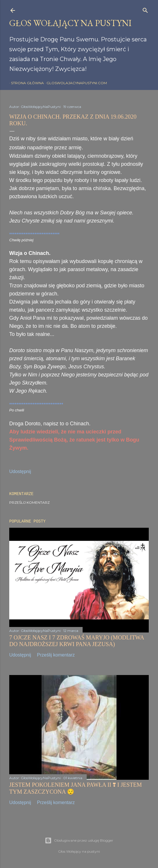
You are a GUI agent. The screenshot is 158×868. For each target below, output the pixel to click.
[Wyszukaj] (145, 9)
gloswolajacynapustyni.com (75, 83)
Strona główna (26, 83)
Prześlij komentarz (29, 502)
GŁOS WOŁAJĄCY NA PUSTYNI (70, 23)
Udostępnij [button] (20, 471)
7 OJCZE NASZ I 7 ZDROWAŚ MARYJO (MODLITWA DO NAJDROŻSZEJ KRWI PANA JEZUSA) (77, 641)
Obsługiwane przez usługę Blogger (79, 841)
